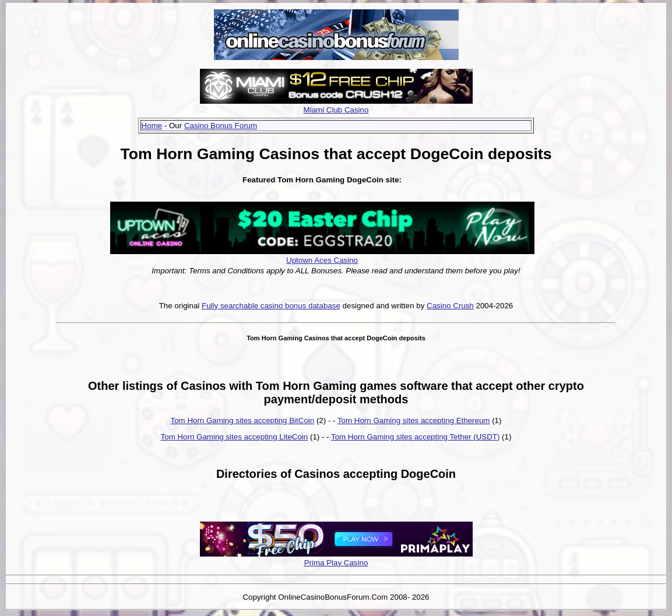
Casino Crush (450, 306)
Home (152, 126)
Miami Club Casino (336, 110)
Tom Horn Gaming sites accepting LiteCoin (235, 437)
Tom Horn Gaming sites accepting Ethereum (414, 420)
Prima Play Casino (336, 563)
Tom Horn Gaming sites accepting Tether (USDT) (415, 437)
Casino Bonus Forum (221, 126)
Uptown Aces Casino (322, 260)
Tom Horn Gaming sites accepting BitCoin (243, 420)
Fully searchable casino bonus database (271, 306)
